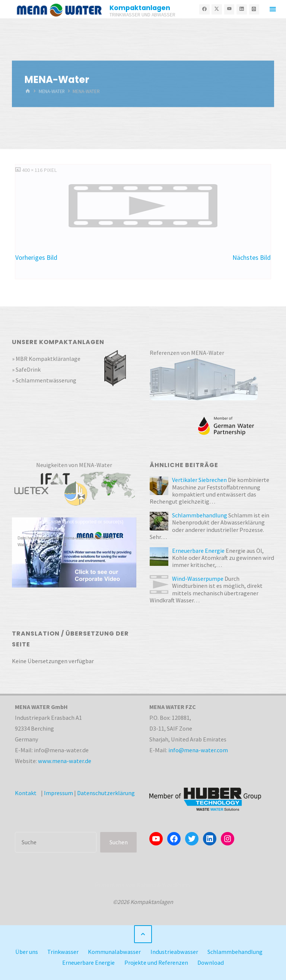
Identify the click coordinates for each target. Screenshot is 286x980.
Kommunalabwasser (114, 952)
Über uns (27, 952)
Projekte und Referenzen (156, 962)
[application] (74, 552)
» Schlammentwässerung (44, 380)
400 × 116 (33, 170)
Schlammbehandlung (235, 952)
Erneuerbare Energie (88, 962)
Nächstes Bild (252, 258)
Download (211, 962)
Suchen (119, 842)
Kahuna (146, 885)
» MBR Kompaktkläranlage (46, 359)
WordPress (176, 885)
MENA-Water (52, 91)
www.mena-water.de (65, 761)
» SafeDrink (26, 369)
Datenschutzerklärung (106, 793)
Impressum (58, 793)
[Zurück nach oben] (143, 934)
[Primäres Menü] (273, 9)
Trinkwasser (63, 952)
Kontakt (26, 793)
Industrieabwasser (174, 952)
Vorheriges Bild (36, 258)
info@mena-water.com (198, 750)
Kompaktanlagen (140, 8)
